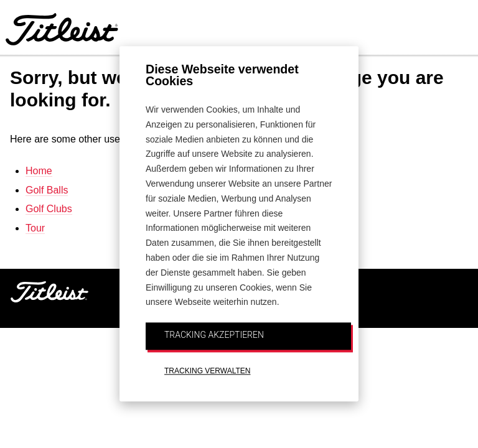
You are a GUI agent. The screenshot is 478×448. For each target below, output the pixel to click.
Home (39, 171)
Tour (35, 228)
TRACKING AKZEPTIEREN (214, 335)
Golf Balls (47, 190)
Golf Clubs (49, 209)
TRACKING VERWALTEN (207, 371)
